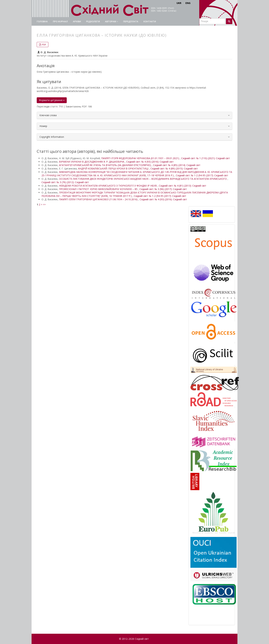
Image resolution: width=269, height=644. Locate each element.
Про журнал (60, 21)
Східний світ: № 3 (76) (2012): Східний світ (65, 182)
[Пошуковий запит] (212, 21)
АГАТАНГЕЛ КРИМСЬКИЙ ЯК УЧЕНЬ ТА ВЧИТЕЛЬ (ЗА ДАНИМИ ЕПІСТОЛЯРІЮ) (105, 165)
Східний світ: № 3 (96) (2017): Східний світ (163, 189)
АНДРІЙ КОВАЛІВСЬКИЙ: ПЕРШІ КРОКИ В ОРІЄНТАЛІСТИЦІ (114, 168)
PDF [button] (44, 45)
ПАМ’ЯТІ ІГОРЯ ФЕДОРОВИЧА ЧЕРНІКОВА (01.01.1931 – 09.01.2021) (141, 158)
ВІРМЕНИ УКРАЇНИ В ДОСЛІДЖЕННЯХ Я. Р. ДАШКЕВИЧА (92, 162)
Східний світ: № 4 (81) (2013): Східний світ (183, 186)
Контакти (150, 21)
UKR (179, 3)
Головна (42, 21)
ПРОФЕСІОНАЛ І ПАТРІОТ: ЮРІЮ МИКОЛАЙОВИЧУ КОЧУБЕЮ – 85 (99, 189)
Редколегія (93, 21)
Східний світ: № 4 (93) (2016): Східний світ (150, 162)
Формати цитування (52, 100)
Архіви (77, 21)
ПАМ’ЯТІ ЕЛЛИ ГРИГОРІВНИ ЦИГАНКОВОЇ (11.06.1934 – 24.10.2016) (99, 199)
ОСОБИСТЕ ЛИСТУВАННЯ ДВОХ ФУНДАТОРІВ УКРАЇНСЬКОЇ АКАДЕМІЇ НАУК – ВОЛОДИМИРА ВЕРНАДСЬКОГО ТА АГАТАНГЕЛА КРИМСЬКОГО (143, 179)
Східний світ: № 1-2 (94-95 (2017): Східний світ (202, 175)
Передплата (131, 21)
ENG (188, 3)
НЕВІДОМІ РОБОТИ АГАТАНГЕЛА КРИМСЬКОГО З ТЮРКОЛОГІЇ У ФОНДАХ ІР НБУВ (108, 186)
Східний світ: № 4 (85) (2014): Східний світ (177, 165)
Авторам (112, 21)
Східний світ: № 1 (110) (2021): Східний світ (206, 158)
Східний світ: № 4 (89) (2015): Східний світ (174, 168)
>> (44, 204)
